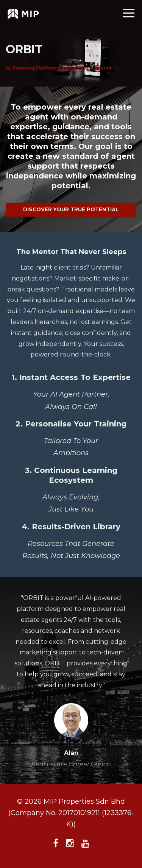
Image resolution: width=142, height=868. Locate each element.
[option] (71, 681)
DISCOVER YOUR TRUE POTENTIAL (71, 209)
